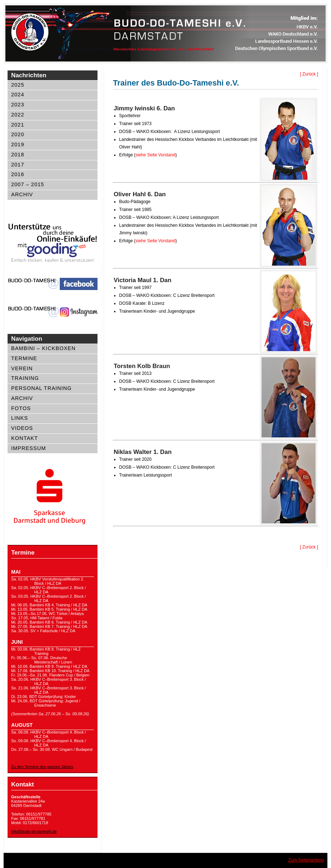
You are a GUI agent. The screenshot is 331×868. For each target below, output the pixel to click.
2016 (18, 174)
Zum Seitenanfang (306, 860)
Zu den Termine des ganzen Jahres (42, 767)
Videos (22, 428)
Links (20, 418)
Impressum (29, 448)
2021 (18, 125)
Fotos (21, 408)
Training (25, 378)
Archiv (22, 194)
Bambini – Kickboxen (43, 348)
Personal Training (41, 388)
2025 (18, 85)
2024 (18, 95)
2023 (18, 105)
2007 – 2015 (28, 184)
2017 (18, 165)
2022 (18, 115)
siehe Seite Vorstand (156, 155)
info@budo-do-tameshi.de (34, 831)
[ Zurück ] (309, 74)
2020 (18, 134)
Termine (24, 358)
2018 (18, 155)
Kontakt (24, 438)
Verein (22, 368)
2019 (18, 144)
